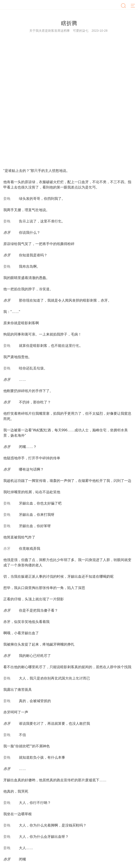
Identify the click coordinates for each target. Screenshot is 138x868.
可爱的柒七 (81, 31)
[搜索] (124, 6)
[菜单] (133, 6)
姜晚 (7, 199)
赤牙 (7, 549)
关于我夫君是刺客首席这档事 (50, 31)
